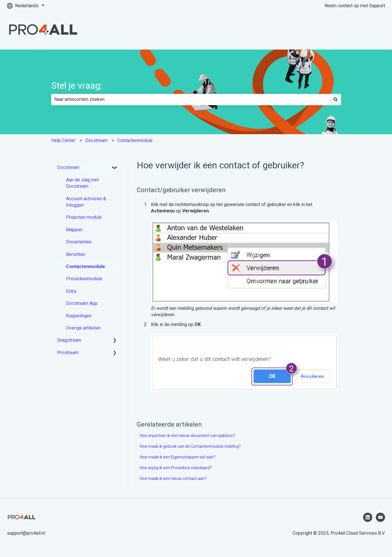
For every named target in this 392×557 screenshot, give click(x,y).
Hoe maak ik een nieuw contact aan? (173, 478)
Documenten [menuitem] (79, 242)
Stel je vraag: (77, 85)
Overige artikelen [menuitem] (83, 328)
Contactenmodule (135, 140)
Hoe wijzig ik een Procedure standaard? (176, 468)
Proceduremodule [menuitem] (84, 279)
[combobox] (191, 99)
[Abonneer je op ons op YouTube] (380, 517)
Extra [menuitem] (71, 291)
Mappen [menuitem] (74, 230)
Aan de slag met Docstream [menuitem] (82, 183)
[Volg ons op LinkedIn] (368, 517)
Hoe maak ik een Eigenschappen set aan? (178, 457)
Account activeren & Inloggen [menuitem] (86, 202)
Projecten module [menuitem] (84, 217)
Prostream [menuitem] (68, 353)
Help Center (63, 140)
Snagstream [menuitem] (69, 340)
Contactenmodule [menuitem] (86, 266)
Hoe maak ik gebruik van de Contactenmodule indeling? (190, 446)
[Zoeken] (336, 99)
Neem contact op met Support (355, 6)
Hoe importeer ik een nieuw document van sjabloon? (188, 436)
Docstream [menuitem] (68, 167)
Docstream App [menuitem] (82, 303)
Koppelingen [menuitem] (79, 316)
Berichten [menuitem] (76, 254)
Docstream (96, 140)
